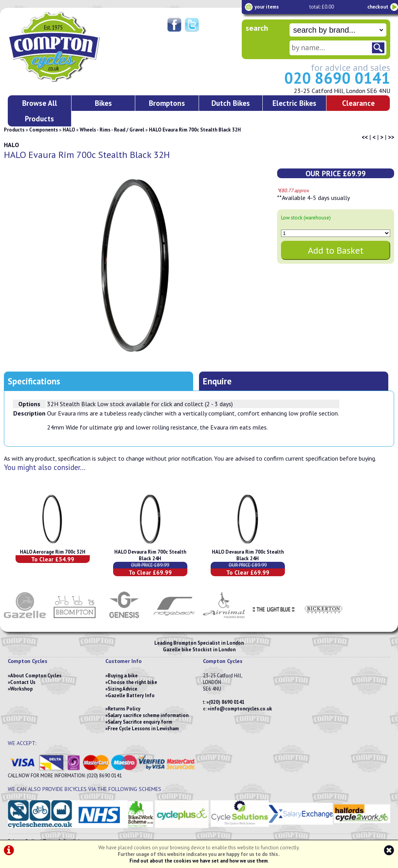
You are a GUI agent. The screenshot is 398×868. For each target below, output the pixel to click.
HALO (69, 130)
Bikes (103, 103)
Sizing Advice (122, 689)
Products (14, 130)
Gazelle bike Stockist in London (199, 650)
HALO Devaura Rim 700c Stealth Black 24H (150, 555)
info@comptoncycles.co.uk (241, 709)
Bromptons (167, 103)
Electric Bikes (294, 103)
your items (267, 7)
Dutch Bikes (231, 103)
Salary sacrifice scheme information (148, 715)
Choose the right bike (132, 682)
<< (365, 137)
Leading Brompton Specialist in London (199, 643)
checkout (378, 7)
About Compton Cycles (36, 676)
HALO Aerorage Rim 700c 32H (53, 552)
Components (44, 130)
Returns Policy (124, 709)
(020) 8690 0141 (227, 702)
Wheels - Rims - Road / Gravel (112, 130)
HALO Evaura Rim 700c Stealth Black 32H (195, 130)
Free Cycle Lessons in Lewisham (143, 729)
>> (391, 137)
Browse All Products (40, 111)
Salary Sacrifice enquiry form (140, 722)
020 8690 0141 (337, 78)
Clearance (358, 103)
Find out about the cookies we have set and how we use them (199, 861)
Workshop (21, 689)
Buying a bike (123, 676)
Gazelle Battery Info (131, 695)
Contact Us (23, 682)
